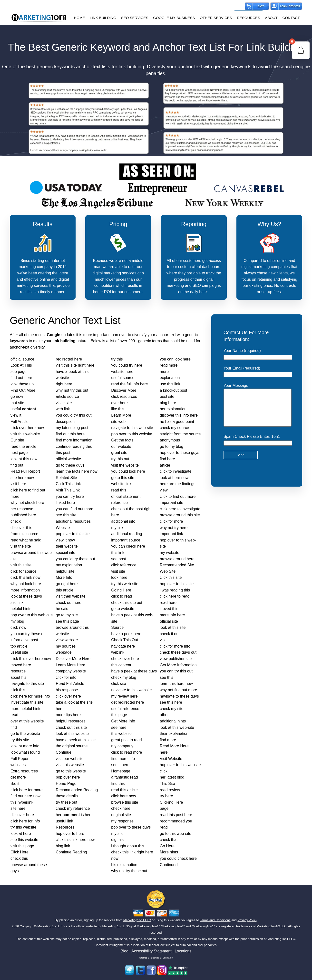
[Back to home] (39, 18)
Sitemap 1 (144, 958)
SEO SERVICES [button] (135, 18)
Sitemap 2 (156, 958)
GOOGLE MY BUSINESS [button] (174, 18)
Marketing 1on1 (48, 926)
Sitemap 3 (168, 958)
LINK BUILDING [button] (103, 18)
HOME (79, 18)
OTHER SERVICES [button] (216, 18)
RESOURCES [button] (249, 18)
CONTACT (291, 18)
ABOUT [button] (271, 18)
